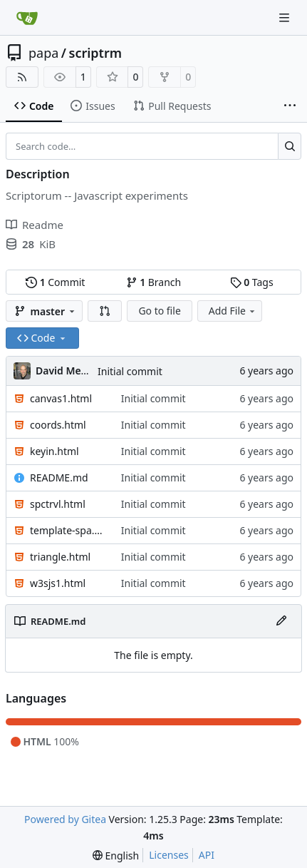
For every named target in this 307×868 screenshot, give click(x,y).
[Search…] (290, 146)
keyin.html (54, 451)
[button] (105, 311)
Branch (154, 282)
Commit (55, 282)
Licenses (169, 855)
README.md (59, 478)
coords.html (58, 425)
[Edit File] (281, 621)
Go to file (159, 311)
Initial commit (130, 371)
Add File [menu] (233, 311)
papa (43, 53)
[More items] (290, 106)
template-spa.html (68, 530)
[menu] (116, 856)
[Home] (27, 18)
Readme (35, 225)
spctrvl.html (58, 504)
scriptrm (95, 53)
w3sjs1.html (58, 583)
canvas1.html (61, 398)
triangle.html (60, 557)
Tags (252, 282)
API (207, 855)
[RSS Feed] (22, 77)
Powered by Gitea (65, 819)
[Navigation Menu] (286, 17)
